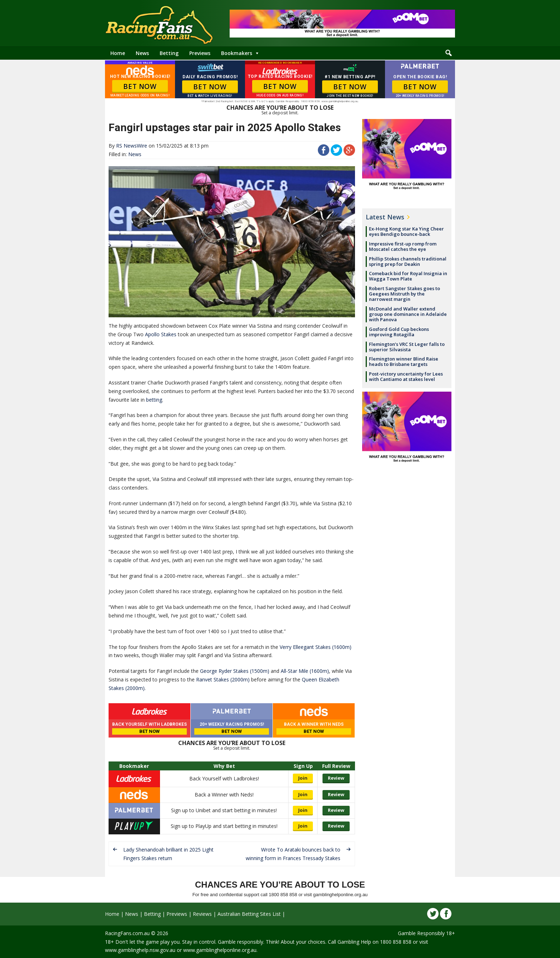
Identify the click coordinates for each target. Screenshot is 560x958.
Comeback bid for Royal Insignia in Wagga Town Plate (408, 276)
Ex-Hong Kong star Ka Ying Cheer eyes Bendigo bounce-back (406, 231)
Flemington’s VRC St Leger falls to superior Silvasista (407, 347)
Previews (200, 53)
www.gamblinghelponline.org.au (220, 950)
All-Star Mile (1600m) (305, 671)
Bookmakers (237, 53)
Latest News (385, 217)
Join (303, 778)
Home (118, 53)
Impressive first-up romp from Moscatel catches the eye (403, 246)
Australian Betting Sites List (249, 914)
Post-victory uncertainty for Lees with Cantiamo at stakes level (406, 376)
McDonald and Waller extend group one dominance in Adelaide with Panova (408, 314)
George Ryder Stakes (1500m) (235, 671)
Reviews (202, 914)
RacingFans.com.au (127, 933)
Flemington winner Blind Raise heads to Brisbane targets (404, 361)
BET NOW (140, 86)
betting (154, 400)
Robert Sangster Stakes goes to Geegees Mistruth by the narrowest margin (404, 294)
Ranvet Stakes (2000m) (223, 679)
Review (336, 778)
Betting (169, 53)
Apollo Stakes (161, 334)
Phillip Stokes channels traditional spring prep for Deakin (408, 261)
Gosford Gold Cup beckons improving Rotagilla (399, 332)
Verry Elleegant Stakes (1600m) (316, 647)
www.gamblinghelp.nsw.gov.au (140, 950)
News (142, 53)
